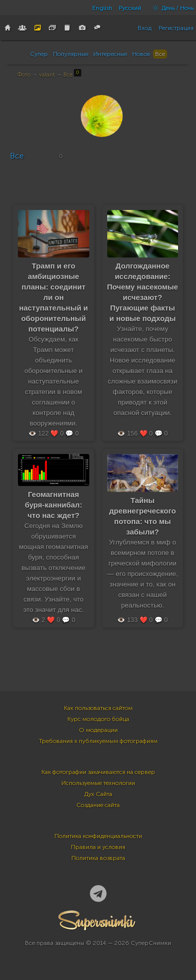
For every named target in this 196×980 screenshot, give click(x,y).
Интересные (110, 54)
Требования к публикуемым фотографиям (98, 741)
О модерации (98, 730)
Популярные (71, 54)
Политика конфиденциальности (98, 836)
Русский (130, 8)
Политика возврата (98, 858)
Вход (145, 28)
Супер (39, 54)
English (102, 8)
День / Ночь (171, 8)
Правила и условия (98, 847)
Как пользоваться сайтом (98, 708)
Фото (24, 75)
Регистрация (176, 28)
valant (47, 75)
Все (160, 54)
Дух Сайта (98, 794)
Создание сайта (98, 805)
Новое (141, 54)
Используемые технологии (98, 783)
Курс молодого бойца (98, 719)
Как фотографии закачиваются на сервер (98, 772)
